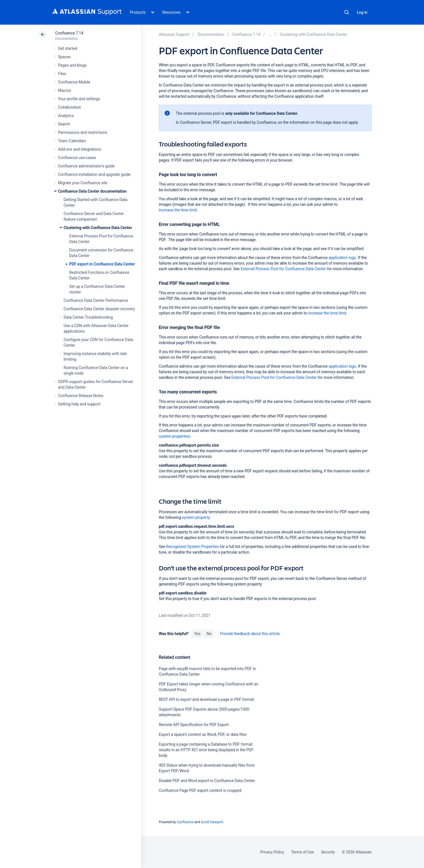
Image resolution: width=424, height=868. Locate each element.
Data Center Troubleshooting (88, 317)
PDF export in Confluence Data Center (102, 264)
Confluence (185, 822)
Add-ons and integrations (80, 149)
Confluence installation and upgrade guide (94, 174)
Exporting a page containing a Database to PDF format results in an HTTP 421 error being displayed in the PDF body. (206, 750)
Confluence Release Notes (81, 396)
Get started (68, 48)
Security (328, 852)
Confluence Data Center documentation (92, 191)
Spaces (64, 57)
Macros (65, 90)
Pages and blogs (72, 65)
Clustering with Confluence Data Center (98, 228)
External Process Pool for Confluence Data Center (283, 269)
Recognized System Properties (192, 547)
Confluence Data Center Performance (96, 300)
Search (347, 12)
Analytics (66, 116)
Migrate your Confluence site (83, 183)
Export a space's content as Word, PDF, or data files (203, 734)
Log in (362, 12)
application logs (342, 258)
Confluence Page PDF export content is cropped (200, 790)
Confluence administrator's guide (86, 166)
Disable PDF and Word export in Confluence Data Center (207, 781)
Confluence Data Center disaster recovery (99, 309)
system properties (174, 436)
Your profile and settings (79, 99)
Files (62, 74)
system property (196, 517)
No (209, 634)
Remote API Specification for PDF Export (194, 725)
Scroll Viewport (212, 822)
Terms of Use (302, 852)
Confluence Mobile (74, 82)
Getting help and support (79, 404)
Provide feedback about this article (250, 634)
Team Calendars (72, 141)
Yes (197, 634)
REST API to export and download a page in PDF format (206, 699)
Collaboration (69, 107)
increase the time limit (178, 210)
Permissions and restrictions (83, 132)
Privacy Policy (272, 852)
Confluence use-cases (77, 158)
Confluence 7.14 (69, 33)
